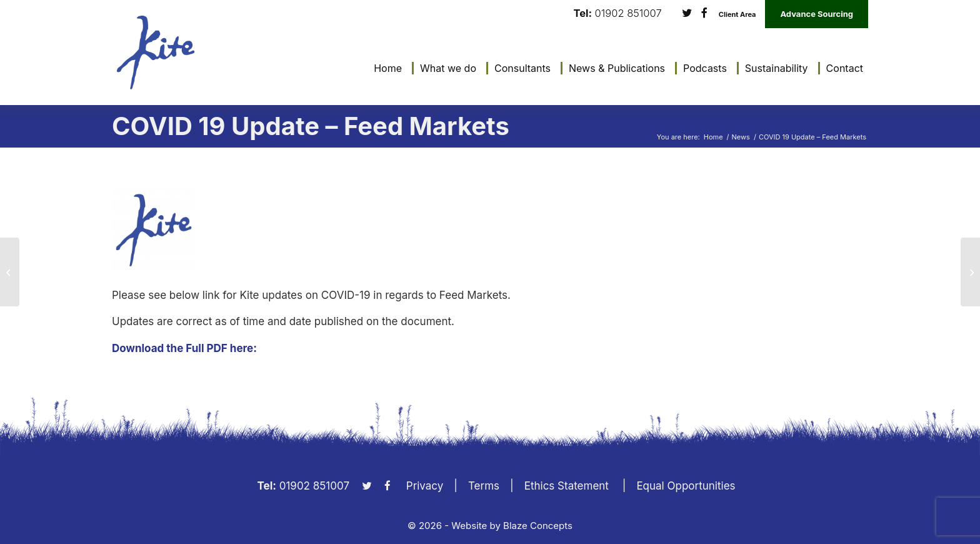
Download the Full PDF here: (184, 348)
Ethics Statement (567, 486)
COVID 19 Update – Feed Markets (311, 126)
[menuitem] (385, 68)
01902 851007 (628, 13)
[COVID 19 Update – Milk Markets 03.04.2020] (970, 272)
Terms (484, 486)
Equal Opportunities (686, 486)
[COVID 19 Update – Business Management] (10, 272)
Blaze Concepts (538, 526)
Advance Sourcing (817, 14)
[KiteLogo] (156, 53)
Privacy (425, 486)
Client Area (737, 15)
